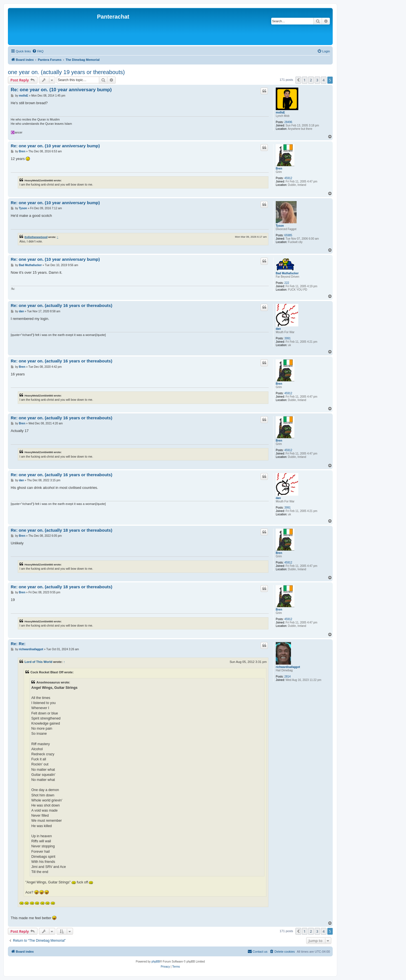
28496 (288, 122)
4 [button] (324, 80)
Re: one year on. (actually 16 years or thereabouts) (61, 305)
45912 (288, 178)
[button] (298, 80)
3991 (288, 338)
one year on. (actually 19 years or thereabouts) (66, 72)
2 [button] (311, 80)
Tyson (280, 226)
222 (287, 283)
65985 (288, 235)
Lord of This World (38, 662)
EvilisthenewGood (36, 237)
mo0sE (280, 113)
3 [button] (317, 80)
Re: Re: (18, 644)
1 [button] (305, 80)
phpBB (156, 962)
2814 (288, 677)
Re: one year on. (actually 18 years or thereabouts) (61, 530)
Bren (279, 169)
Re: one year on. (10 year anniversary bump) (61, 90)
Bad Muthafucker (287, 273)
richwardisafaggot (288, 667)
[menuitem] (38, 51)
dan (278, 329)
